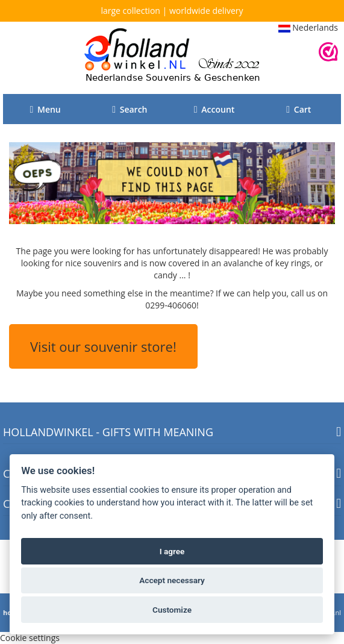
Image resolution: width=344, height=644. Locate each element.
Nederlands (308, 27)
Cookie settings (30, 638)
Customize (172, 610)
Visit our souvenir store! (103, 346)
